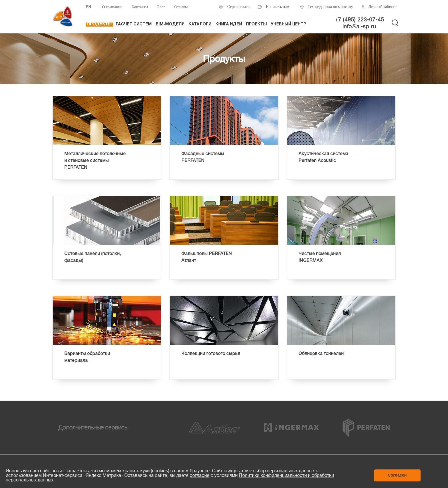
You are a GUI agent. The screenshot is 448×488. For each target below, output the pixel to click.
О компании (112, 7)
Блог (161, 7)
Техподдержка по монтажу (329, 7)
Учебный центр (288, 24)
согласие (200, 475)
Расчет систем (134, 24)
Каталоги (200, 24)
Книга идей (229, 24)
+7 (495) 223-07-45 (359, 20)
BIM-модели (170, 24)
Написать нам (277, 7)
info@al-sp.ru (359, 26)
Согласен (397, 475)
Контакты (140, 7)
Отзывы (181, 7)
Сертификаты (239, 7)
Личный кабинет (383, 7)
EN (88, 7)
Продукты (99, 24)
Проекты (256, 24)
